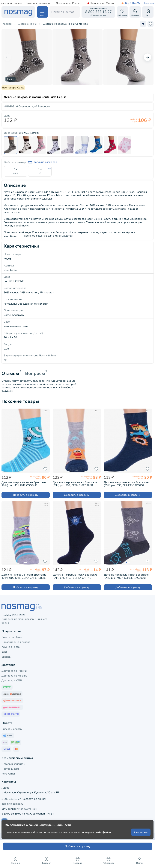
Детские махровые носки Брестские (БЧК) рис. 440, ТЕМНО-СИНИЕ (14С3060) (75, 576)
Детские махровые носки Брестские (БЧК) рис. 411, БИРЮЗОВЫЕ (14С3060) (24, 484)
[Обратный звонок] (98, 12)
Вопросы (35, 373)
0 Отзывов (23, 107)
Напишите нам (27, 809)
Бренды (6, 657)
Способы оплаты (12, 729)
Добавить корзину (77, 846)
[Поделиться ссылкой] (143, 24)
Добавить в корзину (25, 495)
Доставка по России (59, 3)
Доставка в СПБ (12, 681)
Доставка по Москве (14, 676)
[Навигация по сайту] (42, 12)
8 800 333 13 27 (11, 799)
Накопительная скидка (16, 642)
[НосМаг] (18, 12)
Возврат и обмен (12, 637)
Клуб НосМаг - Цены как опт (133, 3)
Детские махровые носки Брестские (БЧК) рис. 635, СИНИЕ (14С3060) (126, 484)
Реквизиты (8, 774)
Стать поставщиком (29, 3)
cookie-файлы (102, 832)
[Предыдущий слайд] (7, 57)
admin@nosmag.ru (12, 804)
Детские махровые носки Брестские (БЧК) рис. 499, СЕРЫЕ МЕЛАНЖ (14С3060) (75, 484)
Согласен (141, 832)
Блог (4, 652)
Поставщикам (10, 769)
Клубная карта (11, 647)
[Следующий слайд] (148, 57)
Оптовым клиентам (13, 764)
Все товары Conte (13, 88)
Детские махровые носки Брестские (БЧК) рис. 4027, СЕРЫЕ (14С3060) (126, 576)
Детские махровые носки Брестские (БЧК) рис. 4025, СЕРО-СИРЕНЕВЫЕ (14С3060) (24, 576)
